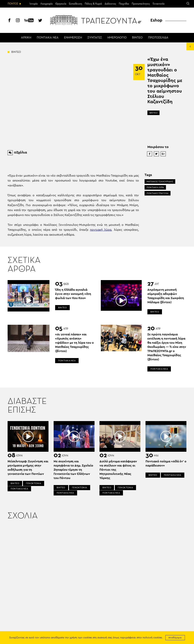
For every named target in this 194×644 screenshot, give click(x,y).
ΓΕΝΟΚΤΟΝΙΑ (34, 483)
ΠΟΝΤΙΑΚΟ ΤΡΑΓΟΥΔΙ (158, 193)
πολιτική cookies (152, 638)
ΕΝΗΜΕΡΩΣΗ (73, 38)
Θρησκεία (61, 4)
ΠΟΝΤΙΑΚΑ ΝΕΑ (48, 38)
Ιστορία (34, 4)
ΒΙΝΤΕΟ (137, 38)
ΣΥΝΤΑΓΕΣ (95, 38)
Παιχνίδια (124, 4)
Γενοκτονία (159, 4)
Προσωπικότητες (141, 4)
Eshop (156, 20)
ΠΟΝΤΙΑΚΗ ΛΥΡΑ (155, 187)
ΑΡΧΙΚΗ (26, 38)
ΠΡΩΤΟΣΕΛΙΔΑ (158, 38)
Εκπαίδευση (75, 4)
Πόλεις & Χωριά (93, 4)
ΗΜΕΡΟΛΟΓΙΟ (117, 38)
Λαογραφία (47, 4)
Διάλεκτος (110, 4)
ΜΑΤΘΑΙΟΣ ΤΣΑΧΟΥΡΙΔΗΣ (160, 181)
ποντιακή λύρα (101, 230)
